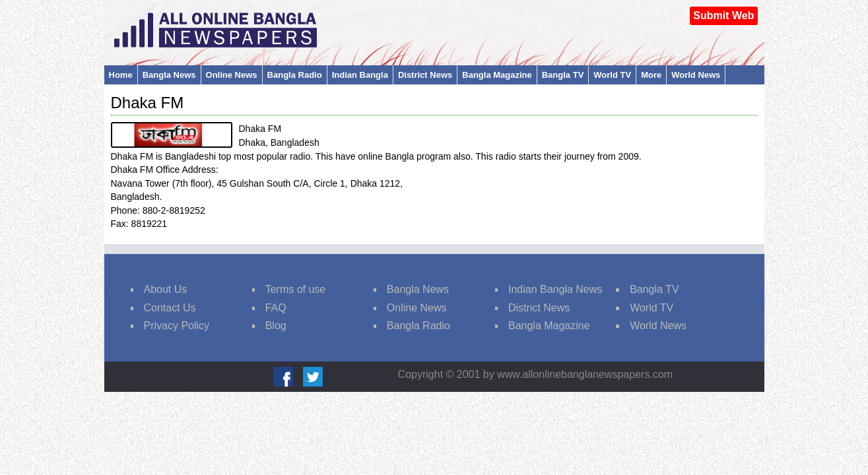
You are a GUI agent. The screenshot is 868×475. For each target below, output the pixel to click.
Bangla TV (563, 75)
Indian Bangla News (555, 289)
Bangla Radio (295, 75)
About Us (166, 289)
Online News (232, 75)
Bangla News (169, 75)
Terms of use (296, 289)
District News (425, 75)
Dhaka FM (148, 103)
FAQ (276, 308)
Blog (276, 326)
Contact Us (170, 308)
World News (696, 75)
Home (121, 75)
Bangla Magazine (497, 75)
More (651, 75)
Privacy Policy (177, 326)
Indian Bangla (360, 75)
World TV (612, 75)
